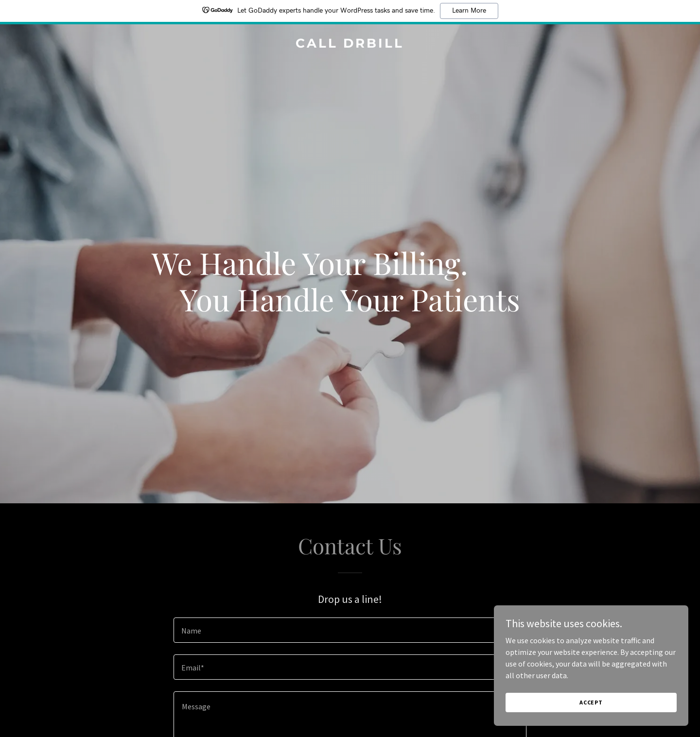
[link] (350, 45)
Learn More (469, 11)
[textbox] (350, 630)
